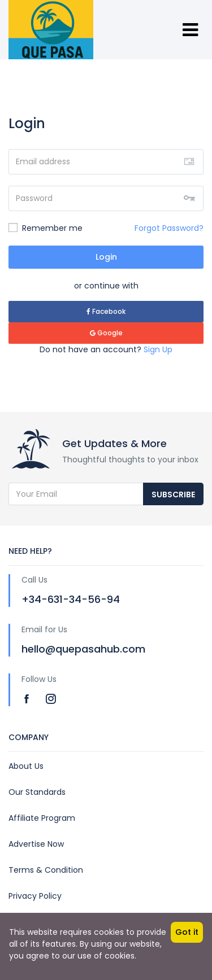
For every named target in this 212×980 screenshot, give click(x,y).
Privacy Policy (35, 896)
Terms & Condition (46, 870)
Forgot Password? (169, 228)
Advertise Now (36, 844)
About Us (26, 766)
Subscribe (173, 495)
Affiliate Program (42, 818)
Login (106, 257)
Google (106, 333)
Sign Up (158, 349)
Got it (187, 932)
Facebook (106, 311)
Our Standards (37, 792)
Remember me (46, 228)
